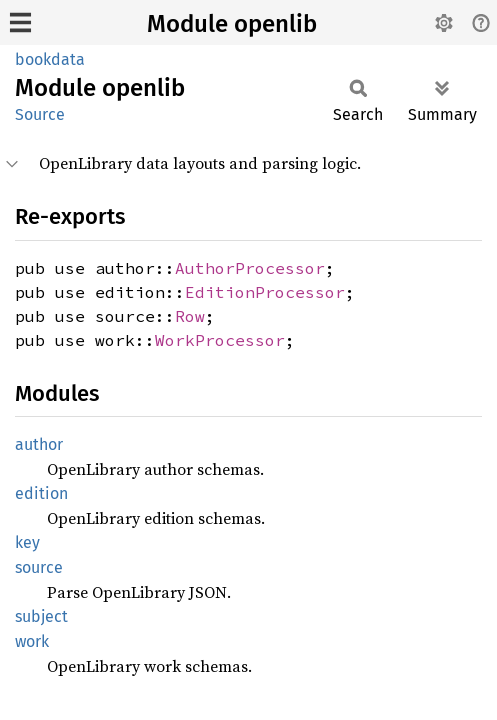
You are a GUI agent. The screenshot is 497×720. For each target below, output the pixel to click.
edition (41, 493)
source (39, 567)
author (39, 444)
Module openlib (232, 24)
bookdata (50, 59)
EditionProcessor (265, 292)
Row (190, 316)
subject (41, 616)
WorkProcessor (220, 340)
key (27, 542)
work (32, 641)
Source (40, 114)
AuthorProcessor (250, 268)
